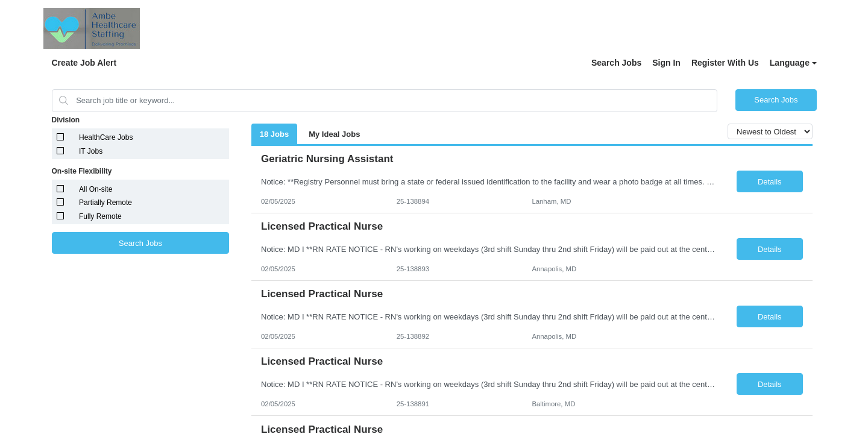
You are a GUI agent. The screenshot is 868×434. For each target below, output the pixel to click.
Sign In (666, 63)
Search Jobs (616, 63)
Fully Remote (100, 216)
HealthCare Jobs (106, 137)
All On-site (96, 189)
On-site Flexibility (82, 171)
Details (770, 182)
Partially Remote (105, 203)
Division (66, 120)
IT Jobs (91, 151)
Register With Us (725, 63)
